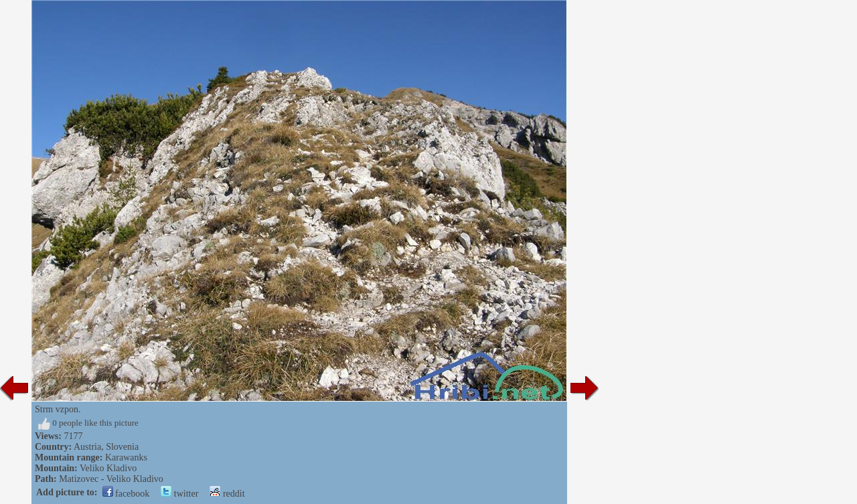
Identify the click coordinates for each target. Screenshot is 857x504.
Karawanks (126, 457)
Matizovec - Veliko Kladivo (111, 479)
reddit (227, 494)
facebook (126, 494)
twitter (179, 494)
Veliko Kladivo (108, 468)
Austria (87, 447)
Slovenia (122, 447)
